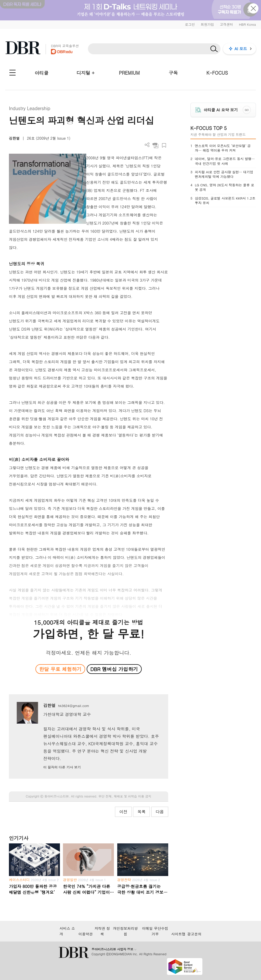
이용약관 (86, 934)
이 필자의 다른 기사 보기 (62, 767)
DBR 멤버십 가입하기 (114, 669)
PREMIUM (129, 73)
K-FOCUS (217, 73)
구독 (173, 73)
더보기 (147, 145)
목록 (141, 812)
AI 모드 (241, 49)
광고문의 (194, 934)
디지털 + (86, 73)
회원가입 (207, 24)
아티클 (42, 73)
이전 (123, 812)
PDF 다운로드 (156, 145)
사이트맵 (178, 934)
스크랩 (164, 145)
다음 (160, 812)
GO (247, 110)
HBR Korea (247, 24)
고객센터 (226, 24)
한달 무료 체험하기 (60, 669)
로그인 (190, 24)
